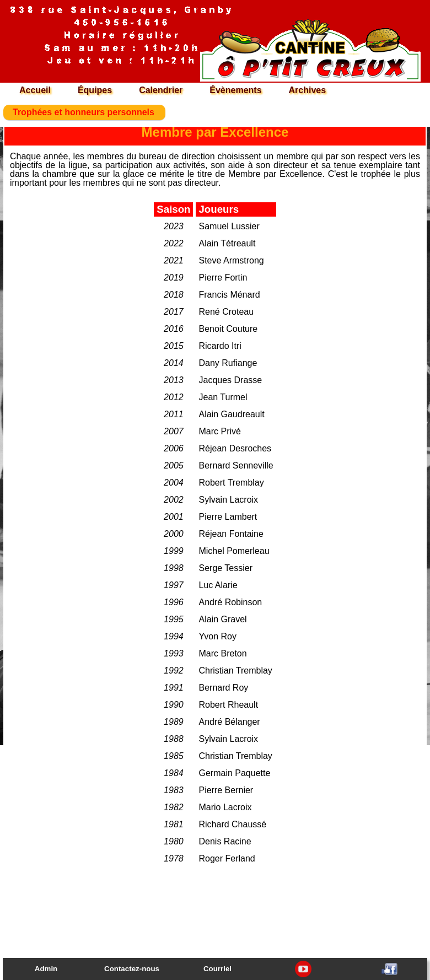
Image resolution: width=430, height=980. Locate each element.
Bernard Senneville (236, 465)
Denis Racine (225, 841)
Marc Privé (219, 431)
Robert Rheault (228, 705)
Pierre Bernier (226, 790)
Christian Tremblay (235, 671)
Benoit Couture (228, 329)
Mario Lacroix (225, 807)
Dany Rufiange (228, 363)
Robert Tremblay (231, 483)
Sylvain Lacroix (228, 500)
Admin (46, 969)
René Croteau (226, 312)
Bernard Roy (223, 688)
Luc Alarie (218, 585)
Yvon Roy (217, 636)
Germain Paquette (234, 773)
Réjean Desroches (235, 448)
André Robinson (230, 602)
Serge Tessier (225, 568)
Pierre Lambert (228, 517)
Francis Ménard (229, 295)
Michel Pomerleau (234, 551)
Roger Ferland (227, 858)
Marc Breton (222, 653)
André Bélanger (229, 722)
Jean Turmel (223, 397)
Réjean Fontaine (231, 534)
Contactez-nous (132, 969)
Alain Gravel (222, 619)
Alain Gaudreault (231, 414)
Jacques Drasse (230, 380)
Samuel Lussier (229, 226)
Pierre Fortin (223, 278)
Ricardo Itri (220, 346)
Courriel (217, 969)
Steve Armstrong (231, 260)
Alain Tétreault (227, 243)
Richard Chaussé (232, 824)
